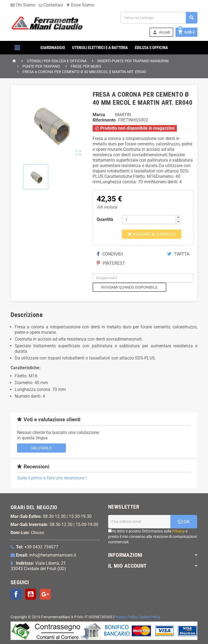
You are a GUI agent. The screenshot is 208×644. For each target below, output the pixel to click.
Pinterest (111, 263)
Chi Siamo (23, 5)
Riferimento (104, 120)
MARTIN (123, 115)
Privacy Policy (126, 617)
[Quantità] (149, 220)
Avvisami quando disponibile (129, 287)
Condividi (110, 254)
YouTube (31, 594)
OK (184, 522)
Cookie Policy (149, 617)
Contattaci (51, 5)
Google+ (45, 594)
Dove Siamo (80, 5)
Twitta (178, 254)
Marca (99, 115)
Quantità (105, 219)
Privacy (178, 531)
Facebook (16, 594)
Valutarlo (41, 448)
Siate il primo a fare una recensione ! (52, 478)
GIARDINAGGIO (53, 48)
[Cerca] (159, 18)
